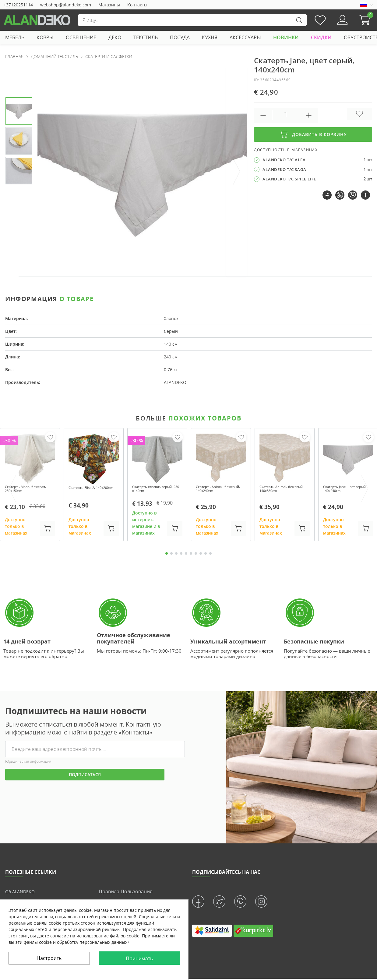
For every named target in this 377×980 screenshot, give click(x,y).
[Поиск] (192, 20)
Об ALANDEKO (22, 893)
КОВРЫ (45, 37)
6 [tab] (191, 556)
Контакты (137, 5)
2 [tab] (171, 556)
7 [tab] (196, 556)
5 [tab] (186, 556)
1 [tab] (167, 556)
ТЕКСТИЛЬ (146, 37)
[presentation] (237, 172)
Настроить (49, 958)
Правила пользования (126, 893)
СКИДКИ (321, 37)
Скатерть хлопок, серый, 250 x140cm (152, 490)
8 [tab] (201, 556)
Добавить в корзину (313, 134)
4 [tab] (181, 556)
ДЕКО (115, 37)
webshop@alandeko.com (66, 5)
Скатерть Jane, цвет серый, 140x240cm (344, 490)
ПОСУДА (180, 37)
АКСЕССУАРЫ (245, 37)
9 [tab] (206, 556)
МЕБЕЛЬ (15, 37)
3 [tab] (176, 556)
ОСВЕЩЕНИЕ (81, 37)
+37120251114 (18, 5)
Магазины (109, 5)
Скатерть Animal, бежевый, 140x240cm (218, 490)
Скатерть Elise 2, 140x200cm (86, 490)
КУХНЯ (210, 37)
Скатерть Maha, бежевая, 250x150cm (26, 490)
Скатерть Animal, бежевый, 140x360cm (281, 490)
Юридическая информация (28, 764)
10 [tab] (210, 556)
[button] (366, 20)
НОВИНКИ (286, 37)
